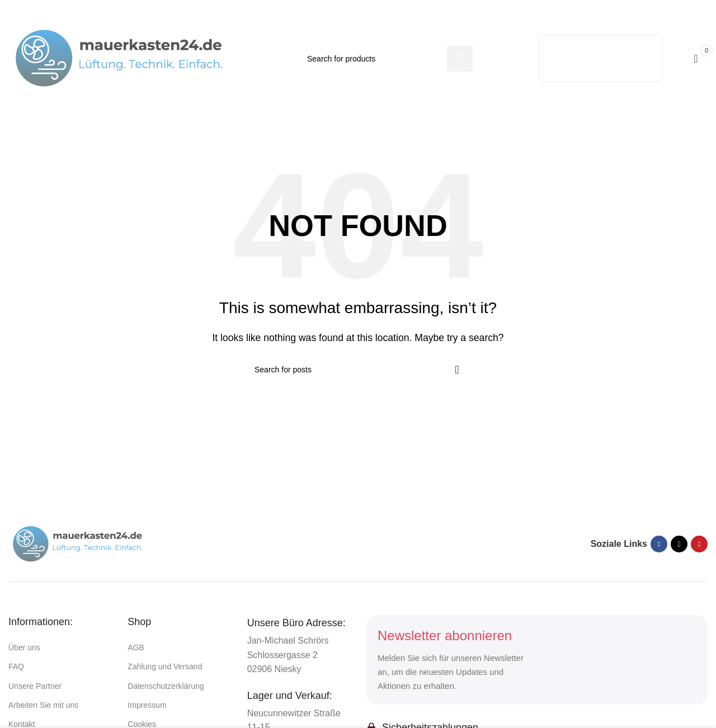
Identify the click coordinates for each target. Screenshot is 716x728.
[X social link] (679, 544)
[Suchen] (386, 59)
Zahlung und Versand (165, 666)
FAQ (16, 666)
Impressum (147, 705)
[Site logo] (120, 58)
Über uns (24, 647)
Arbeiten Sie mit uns (43, 705)
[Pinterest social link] (699, 544)
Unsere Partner (35, 686)
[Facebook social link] (659, 544)
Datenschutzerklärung (166, 686)
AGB (136, 647)
